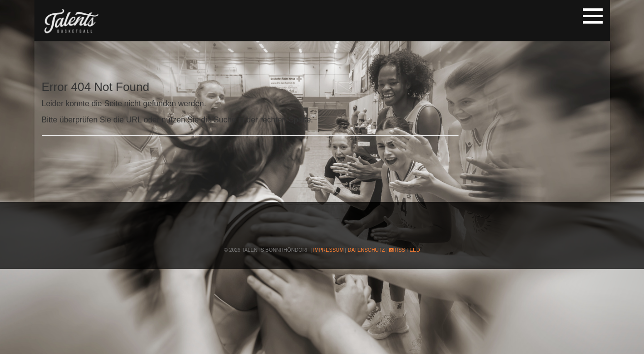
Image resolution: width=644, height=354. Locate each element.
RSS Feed (405, 250)
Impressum (328, 250)
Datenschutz (366, 250)
